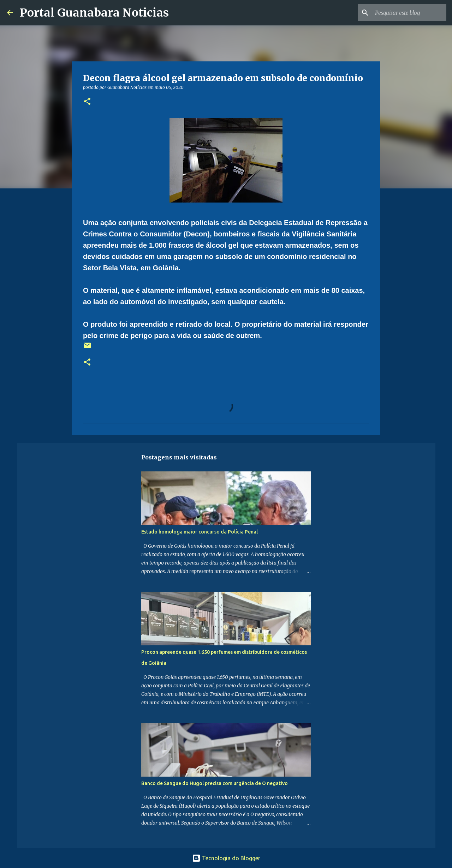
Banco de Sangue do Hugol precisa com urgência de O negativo (215, 783)
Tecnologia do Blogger (226, 858)
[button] (87, 102)
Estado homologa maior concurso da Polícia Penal (200, 532)
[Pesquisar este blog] (409, 13)
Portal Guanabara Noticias (94, 13)
